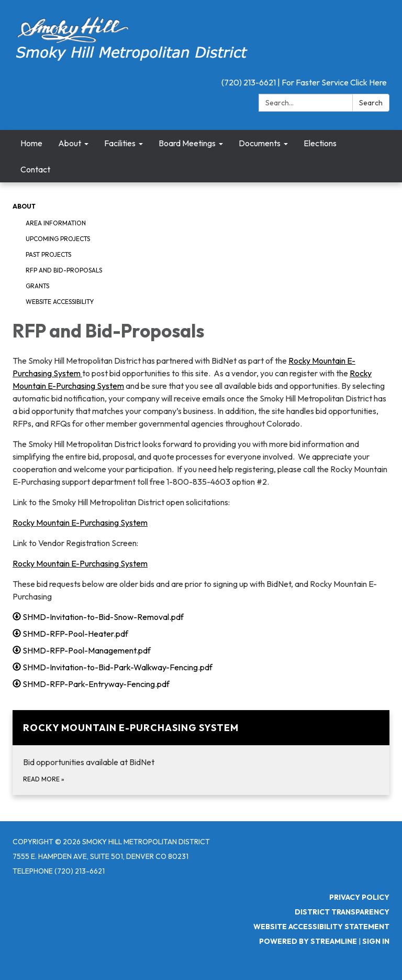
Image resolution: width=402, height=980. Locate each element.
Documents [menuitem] (260, 143)
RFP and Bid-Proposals (64, 270)
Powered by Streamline (308, 941)
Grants (37, 286)
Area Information (56, 223)
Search (371, 103)
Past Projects (48, 254)
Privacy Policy (359, 897)
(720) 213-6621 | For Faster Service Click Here (304, 82)
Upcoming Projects (58, 239)
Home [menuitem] (31, 143)
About (24, 206)
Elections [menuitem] (320, 143)
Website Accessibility (60, 302)
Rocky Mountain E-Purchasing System (80, 522)
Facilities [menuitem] (120, 143)
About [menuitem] (70, 143)
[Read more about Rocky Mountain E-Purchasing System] (201, 753)
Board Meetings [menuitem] (187, 143)
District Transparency (342, 912)
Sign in (376, 941)
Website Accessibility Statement (321, 927)
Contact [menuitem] (35, 169)
